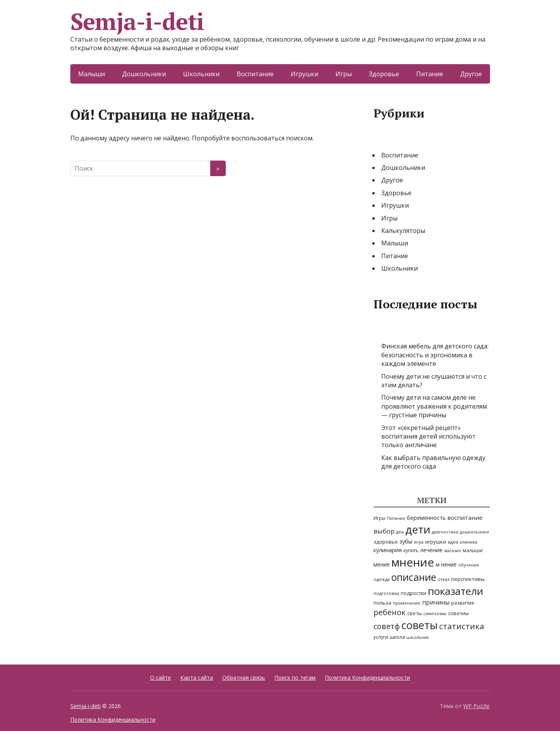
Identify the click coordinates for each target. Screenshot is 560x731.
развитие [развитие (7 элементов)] (463, 603)
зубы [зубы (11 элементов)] (406, 541)
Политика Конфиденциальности (367, 678)
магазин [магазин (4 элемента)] (453, 551)
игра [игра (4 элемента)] (419, 542)
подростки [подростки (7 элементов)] (413, 593)
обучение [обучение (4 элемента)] (469, 565)
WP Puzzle (476, 706)
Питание (430, 74)
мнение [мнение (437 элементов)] (413, 562)
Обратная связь (244, 678)
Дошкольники (144, 74)
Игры (344, 74)
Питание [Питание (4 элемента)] (396, 518)
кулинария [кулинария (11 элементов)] (388, 550)
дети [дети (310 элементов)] (418, 529)
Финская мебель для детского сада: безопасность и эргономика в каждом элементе (435, 355)
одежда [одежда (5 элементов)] (382, 579)
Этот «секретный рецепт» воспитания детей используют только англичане (428, 436)
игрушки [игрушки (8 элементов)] (436, 542)
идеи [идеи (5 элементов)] (453, 542)
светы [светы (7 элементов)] (414, 613)
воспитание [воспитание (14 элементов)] (465, 518)
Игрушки (304, 74)
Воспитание (255, 74)
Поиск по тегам (295, 678)
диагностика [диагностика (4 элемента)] (445, 532)
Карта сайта (197, 678)
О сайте (160, 678)
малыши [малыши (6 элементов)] (473, 550)
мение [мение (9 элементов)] (382, 565)
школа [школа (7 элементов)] (397, 637)
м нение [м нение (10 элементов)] (446, 564)
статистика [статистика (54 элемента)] (462, 626)
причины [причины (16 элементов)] (436, 602)
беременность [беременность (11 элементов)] (426, 518)
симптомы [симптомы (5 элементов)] (435, 613)
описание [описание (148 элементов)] (414, 577)
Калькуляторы (403, 231)
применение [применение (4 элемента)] (407, 603)
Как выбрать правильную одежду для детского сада (433, 462)
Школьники (201, 74)
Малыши (92, 74)
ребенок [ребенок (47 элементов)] (390, 612)
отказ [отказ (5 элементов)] (444, 579)
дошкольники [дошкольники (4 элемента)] (474, 532)
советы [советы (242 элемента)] (420, 625)
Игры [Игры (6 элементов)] (379, 518)
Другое (471, 74)
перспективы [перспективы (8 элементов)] (468, 579)
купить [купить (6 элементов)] (411, 550)
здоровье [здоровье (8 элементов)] (386, 542)
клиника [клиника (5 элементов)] (468, 542)
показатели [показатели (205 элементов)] (455, 591)
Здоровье (384, 74)
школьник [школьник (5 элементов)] (418, 637)
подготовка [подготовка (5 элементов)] (386, 593)
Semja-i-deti (137, 21)
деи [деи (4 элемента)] (400, 532)
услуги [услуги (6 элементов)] (381, 637)
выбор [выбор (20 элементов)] (384, 531)
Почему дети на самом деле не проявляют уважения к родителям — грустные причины (434, 406)
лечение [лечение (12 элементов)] (431, 550)
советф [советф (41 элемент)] (387, 626)
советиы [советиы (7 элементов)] (458, 613)
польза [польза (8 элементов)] (382, 603)
